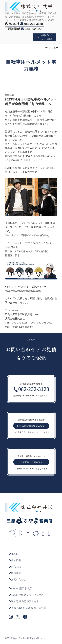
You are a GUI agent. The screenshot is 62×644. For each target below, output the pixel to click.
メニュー (52, 48)
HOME (14, 554)
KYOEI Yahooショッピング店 (26, 595)
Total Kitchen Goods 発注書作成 (28, 608)
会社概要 (15, 560)
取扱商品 (15, 573)
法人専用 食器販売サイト (24, 601)
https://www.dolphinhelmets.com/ (23, 291)
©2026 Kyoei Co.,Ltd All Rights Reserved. (26, 638)
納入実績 (15, 567)
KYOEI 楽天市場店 (20, 588)
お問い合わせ (17, 579)
